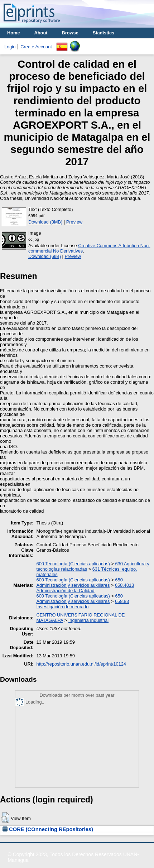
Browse (70, 33)
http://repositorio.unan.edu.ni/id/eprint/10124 (81, 664)
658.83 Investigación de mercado (83, 604)
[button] (5, 818)
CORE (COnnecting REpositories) (48, 829)
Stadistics (104, 33)
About (41, 33)
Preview (74, 222)
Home (14, 33)
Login (10, 47)
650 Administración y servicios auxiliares (80, 582)
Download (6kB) (45, 256)
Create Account (36, 47)
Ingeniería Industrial (88, 620)
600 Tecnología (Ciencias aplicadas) (73, 564)
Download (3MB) (45, 222)
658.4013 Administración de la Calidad (85, 588)
